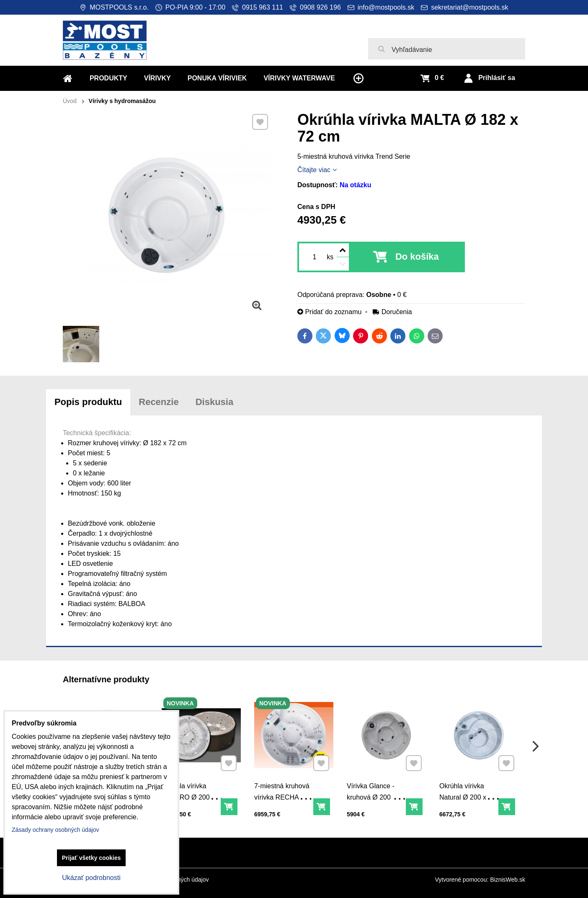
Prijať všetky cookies (92, 858)
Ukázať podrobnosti (91, 878)
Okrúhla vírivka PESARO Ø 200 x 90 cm (189, 796)
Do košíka (417, 257)
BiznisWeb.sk (508, 880)
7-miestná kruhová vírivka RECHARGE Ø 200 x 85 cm (284, 796)
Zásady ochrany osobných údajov (55, 830)
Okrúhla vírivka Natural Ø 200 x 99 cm (468, 796)
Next (536, 746)
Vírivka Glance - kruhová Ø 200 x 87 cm (376, 796)
